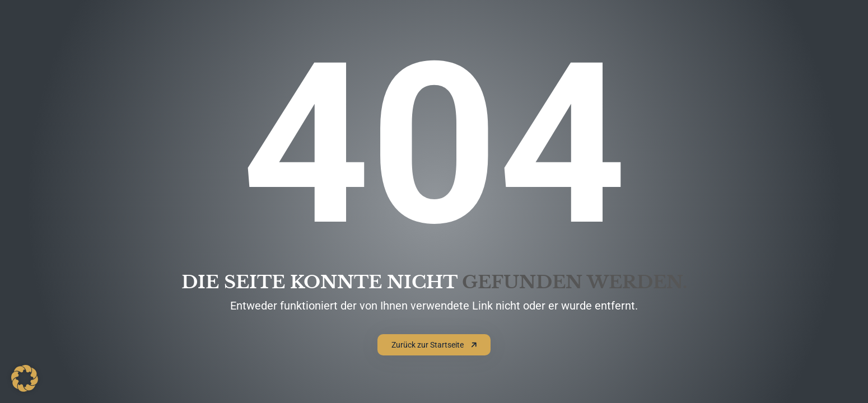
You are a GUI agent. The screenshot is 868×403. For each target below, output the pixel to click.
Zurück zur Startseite (434, 345)
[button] (25, 378)
